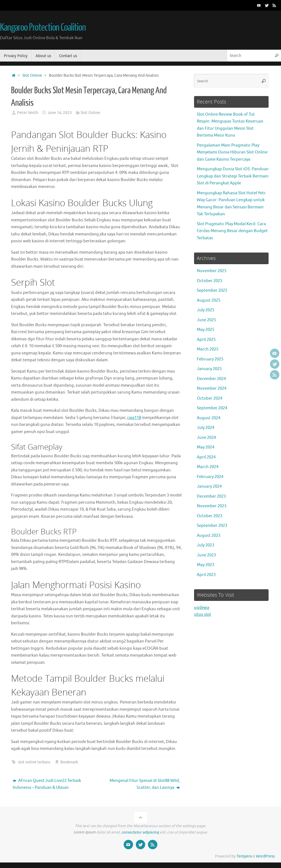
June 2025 (206, 320)
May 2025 (206, 330)
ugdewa (202, 608)
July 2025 (206, 310)
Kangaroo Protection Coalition (43, 28)
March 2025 (208, 349)
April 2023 (206, 575)
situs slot (203, 614)
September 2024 (212, 408)
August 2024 (209, 418)
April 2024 (206, 457)
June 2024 (206, 438)
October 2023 (210, 516)
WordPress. (266, 856)
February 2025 (210, 359)
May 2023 (206, 565)
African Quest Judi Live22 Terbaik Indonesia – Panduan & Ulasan (47, 784)
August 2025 (209, 300)
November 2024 (212, 388)
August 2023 (209, 536)
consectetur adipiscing (140, 832)
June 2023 (206, 555)
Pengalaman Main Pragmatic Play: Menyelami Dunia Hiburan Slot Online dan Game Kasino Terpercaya (232, 152)
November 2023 (212, 506)
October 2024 (210, 398)
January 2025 (209, 369)
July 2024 (206, 428)
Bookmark (69, 762)
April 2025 (206, 340)
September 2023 (212, 526)
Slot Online (32, 75)
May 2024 (206, 447)
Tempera (244, 856)
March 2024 (208, 467)
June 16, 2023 (60, 113)
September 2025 (212, 290)
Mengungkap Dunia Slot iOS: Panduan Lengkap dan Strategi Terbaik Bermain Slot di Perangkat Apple (233, 176)
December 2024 (211, 379)
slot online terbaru (34, 762)
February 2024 (210, 477)
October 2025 (210, 281)
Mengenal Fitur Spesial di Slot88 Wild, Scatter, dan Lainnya (145, 784)
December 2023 (211, 496)
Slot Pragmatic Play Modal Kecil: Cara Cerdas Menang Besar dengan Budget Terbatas (232, 231)
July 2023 (206, 545)
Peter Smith (28, 113)
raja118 (134, 418)
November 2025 (212, 271)
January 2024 (209, 486)
